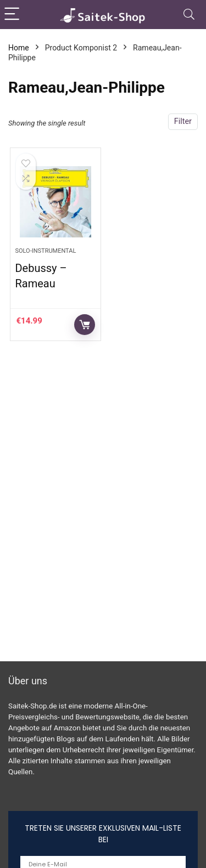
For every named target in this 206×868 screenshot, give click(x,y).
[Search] (189, 15)
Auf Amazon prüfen (85, 325)
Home (19, 48)
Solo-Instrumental (45, 251)
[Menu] (13, 15)
